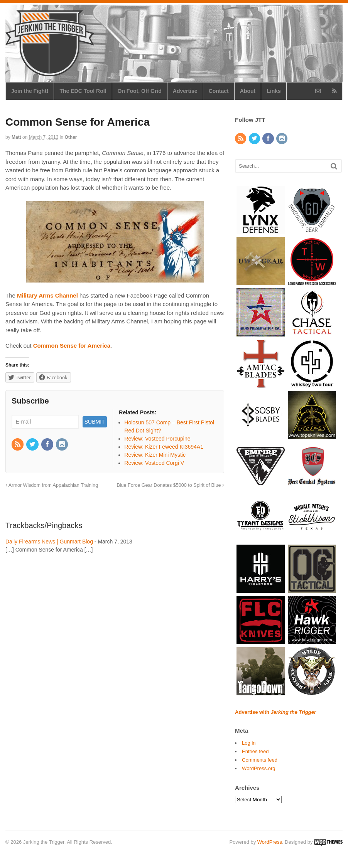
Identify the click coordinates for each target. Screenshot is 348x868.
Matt (16, 137)
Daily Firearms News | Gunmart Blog (49, 542)
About (248, 91)
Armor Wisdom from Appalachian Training (52, 485)
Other (71, 137)
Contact (219, 91)
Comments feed (260, 760)
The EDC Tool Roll (83, 91)
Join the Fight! (30, 91)
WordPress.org (258, 768)
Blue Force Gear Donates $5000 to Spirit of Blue (170, 485)
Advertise (185, 91)
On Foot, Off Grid (140, 91)
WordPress (270, 842)
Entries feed (255, 751)
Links (274, 91)
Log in (249, 743)
